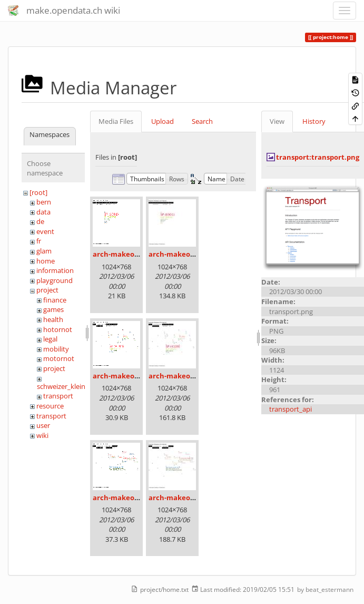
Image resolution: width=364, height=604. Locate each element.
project (47, 290)
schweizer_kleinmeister (73, 386)
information (55, 270)
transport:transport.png (318, 157)
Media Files (116, 121)
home (46, 261)
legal (50, 339)
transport (58, 396)
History (314, 121)
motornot (59, 358)
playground (55, 280)
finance (55, 300)
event (45, 231)
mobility (56, 349)
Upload (163, 121)
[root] (38, 192)
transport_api (291, 409)
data (43, 212)
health (53, 319)
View (277, 121)
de (40, 221)
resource (50, 406)
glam (44, 251)
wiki (42, 435)
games (53, 309)
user (43, 425)
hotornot (58, 329)
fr (39, 241)
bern (44, 202)
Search (202, 121)
